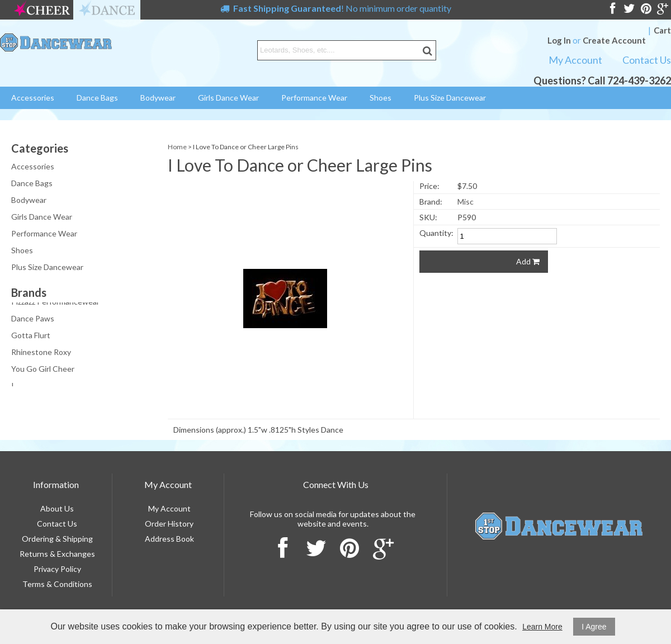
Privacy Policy (57, 569)
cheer (42, 10)
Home (177, 147)
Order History (169, 524)
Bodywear (158, 98)
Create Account (614, 40)
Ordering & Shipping (57, 539)
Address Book (169, 539)
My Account (575, 60)
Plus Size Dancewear (450, 98)
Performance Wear (314, 98)
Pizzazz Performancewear (55, 303)
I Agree (594, 627)
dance (107, 10)
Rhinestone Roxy (41, 353)
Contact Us (647, 60)
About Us (57, 508)
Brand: (431, 202)
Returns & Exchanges (57, 554)
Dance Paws (33, 319)
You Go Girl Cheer (43, 370)
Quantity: (436, 233)
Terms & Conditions (57, 584)
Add (528, 261)
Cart (662, 30)
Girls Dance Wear (228, 98)
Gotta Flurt (31, 336)
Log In (559, 40)
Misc (466, 202)
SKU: (428, 217)
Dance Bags (97, 98)
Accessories (33, 98)
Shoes (381, 98)
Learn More (542, 627)
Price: (429, 186)
